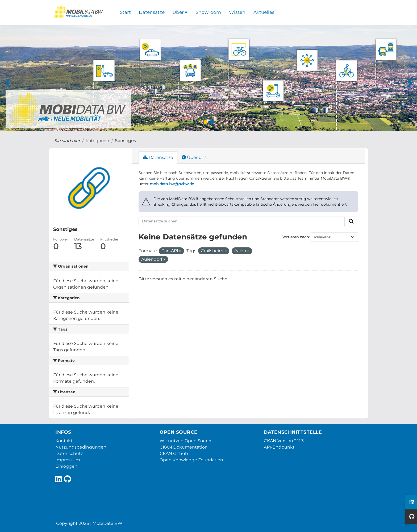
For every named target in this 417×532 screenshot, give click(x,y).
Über (180, 12)
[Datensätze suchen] (242, 221)
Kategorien (97, 141)
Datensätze (152, 12)
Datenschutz (69, 453)
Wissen (237, 12)
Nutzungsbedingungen (81, 447)
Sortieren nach (295, 237)
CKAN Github (174, 453)
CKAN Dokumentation (184, 447)
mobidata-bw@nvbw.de (172, 184)
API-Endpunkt (279, 447)
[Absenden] (351, 221)
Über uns (194, 157)
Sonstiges (125, 141)
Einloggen (66, 466)
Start (125, 12)
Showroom (208, 12)
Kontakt (64, 441)
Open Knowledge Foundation (191, 460)
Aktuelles (264, 12)
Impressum (68, 460)
